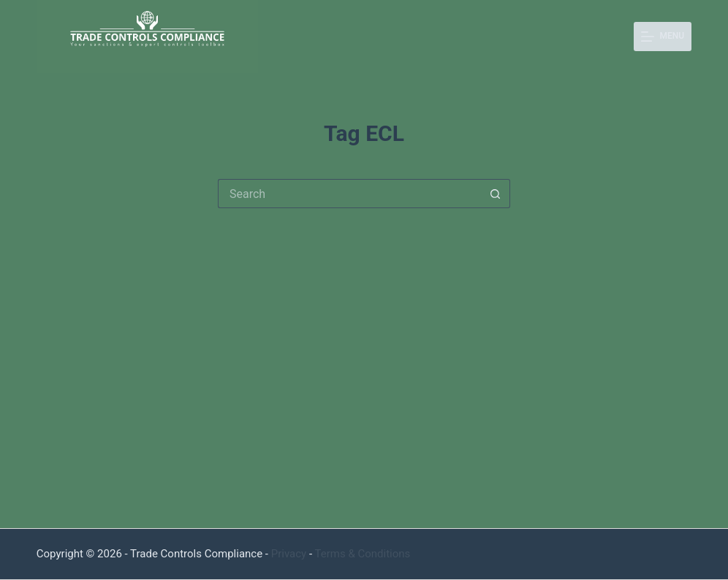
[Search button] (496, 194)
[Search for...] (349, 194)
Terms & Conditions (363, 554)
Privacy (289, 554)
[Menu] (663, 37)
